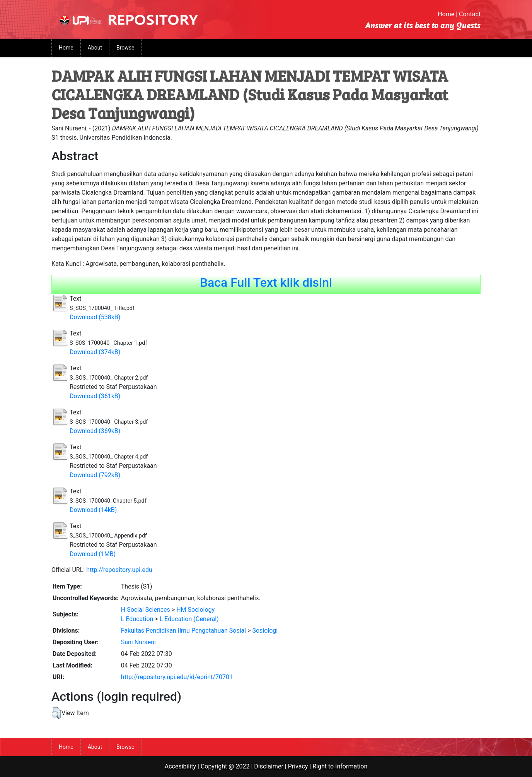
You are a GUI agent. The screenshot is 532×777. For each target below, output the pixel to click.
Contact (470, 14)
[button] (56, 713)
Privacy (298, 766)
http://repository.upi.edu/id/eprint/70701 (177, 677)
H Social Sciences (146, 610)
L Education (137, 619)
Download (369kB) (95, 431)
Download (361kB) (95, 396)
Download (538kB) (95, 317)
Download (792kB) (95, 475)
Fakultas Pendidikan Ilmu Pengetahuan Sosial (183, 631)
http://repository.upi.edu (119, 570)
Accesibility (180, 766)
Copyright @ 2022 (225, 766)
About (95, 48)
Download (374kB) (95, 352)
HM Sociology (195, 610)
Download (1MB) (93, 554)
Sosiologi (265, 631)
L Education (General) (189, 619)
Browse (125, 48)
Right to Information (340, 766)
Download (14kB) (93, 510)
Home (446, 14)
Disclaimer (269, 766)
